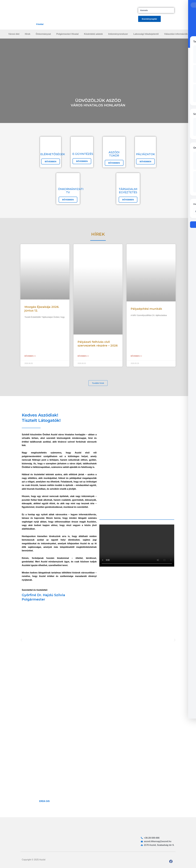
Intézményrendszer (118, 34)
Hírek (28, 34)
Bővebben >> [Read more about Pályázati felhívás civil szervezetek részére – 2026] (83, 356)
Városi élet (14, 34)
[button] (21, 640)
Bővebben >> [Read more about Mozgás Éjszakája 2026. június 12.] (30, 356)
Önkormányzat (43, 34)
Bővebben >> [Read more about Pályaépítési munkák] (136, 356)
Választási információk (176, 34)
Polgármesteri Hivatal (68, 34)
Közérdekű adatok (93, 34)
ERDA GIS (44, 801)
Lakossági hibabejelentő (146, 34)
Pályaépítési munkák (146, 309)
